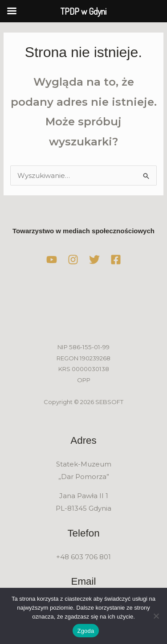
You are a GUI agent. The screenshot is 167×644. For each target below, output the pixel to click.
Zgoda (86, 631)
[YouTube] (52, 260)
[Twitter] (94, 260)
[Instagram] (73, 260)
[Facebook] (116, 260)
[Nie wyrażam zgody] (156, 616)
